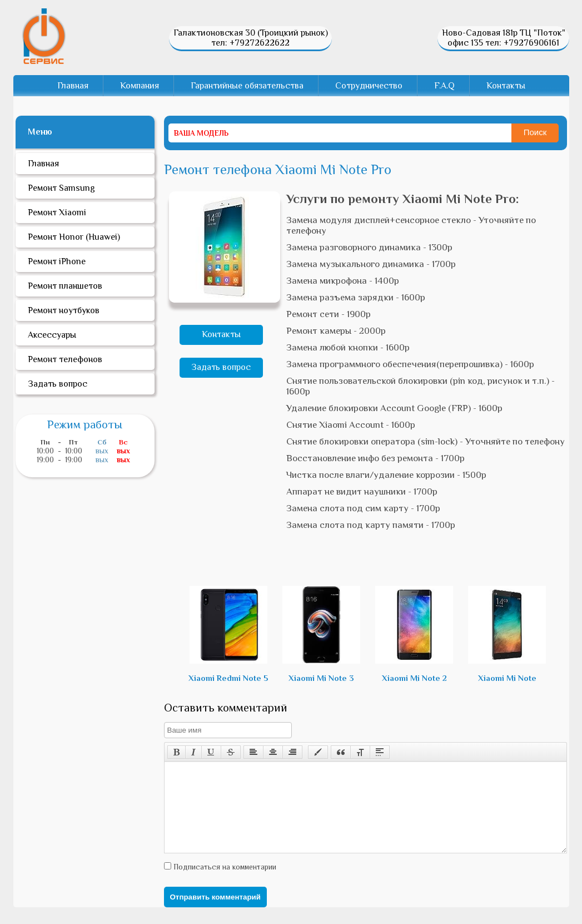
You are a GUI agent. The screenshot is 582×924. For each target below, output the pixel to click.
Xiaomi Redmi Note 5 (228, 634)
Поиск (535, 132)
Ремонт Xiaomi (57, 213)
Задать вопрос (221, 367)
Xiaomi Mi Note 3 (321, 634)
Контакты (506, 86)
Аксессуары (52, 335)
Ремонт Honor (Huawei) (74, 237)
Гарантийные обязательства (247, 86)
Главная (73, 86)
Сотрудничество (369, 86)
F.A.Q (444, 86)
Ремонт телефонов (65, 359)
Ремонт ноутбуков (64, 310)
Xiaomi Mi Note (507, 634)
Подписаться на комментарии (224, 883)
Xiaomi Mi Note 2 (414, 634)
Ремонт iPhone (57, 261)
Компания (140, 86)
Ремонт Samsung (61, 188)
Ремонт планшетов (65, 286)
